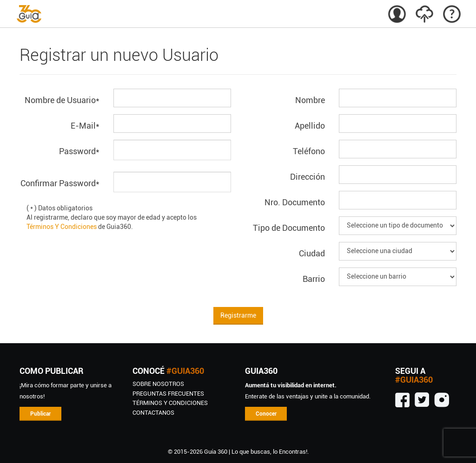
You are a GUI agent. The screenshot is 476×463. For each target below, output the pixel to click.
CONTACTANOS (153, 413)
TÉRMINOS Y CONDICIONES (170, 403)
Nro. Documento (295, 202)
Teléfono (309, 151)
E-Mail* (85, 126)
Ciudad (312, 253)
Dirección (307, 177)
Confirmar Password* (60, 183)
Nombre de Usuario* (62, 100)
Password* (79, 151)
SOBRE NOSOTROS (158, 384)
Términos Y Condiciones (62, 227)
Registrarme (238, 315)
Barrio (314, 279)
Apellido (310, 126)
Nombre (310, 100)
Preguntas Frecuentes (168, 394)
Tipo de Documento (289, 228)
